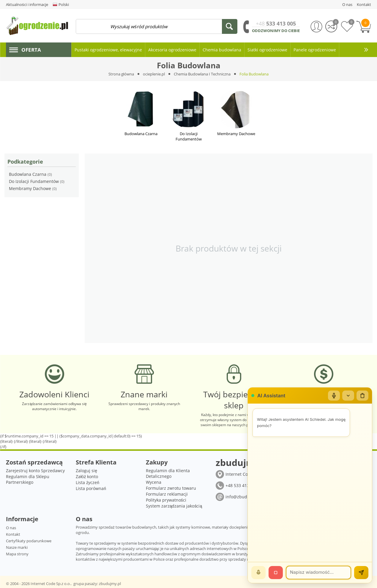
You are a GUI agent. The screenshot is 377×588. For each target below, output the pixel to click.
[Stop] (276, 573)
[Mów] (258, 573)
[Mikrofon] (334, 396)
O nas (11, 528)
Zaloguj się (86, 471)
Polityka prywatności (166, 500)
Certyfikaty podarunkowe (29, 541)
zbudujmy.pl (110, 584)
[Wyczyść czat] (362, 396)
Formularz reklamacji (167, 494)
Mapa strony (17, 554)
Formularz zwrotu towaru (171, 488)
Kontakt (13, 534)
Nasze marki (17, 547)
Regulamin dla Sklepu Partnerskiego (28, 479)
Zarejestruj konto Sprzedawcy (35, 471)
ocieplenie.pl (154, 74)
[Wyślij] (361, 573)
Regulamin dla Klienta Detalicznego (168, 473)
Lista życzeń (87, 482)
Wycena (154, 482)
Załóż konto (87, 476)
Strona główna (121, 74)
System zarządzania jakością (174, 506)
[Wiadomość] (318, 573)
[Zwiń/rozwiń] (348, 396)
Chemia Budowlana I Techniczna (202, 74)
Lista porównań (91, 488)
